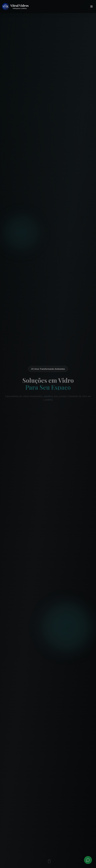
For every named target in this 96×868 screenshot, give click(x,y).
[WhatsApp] (88, 860)
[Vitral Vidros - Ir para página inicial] (15, 6)
